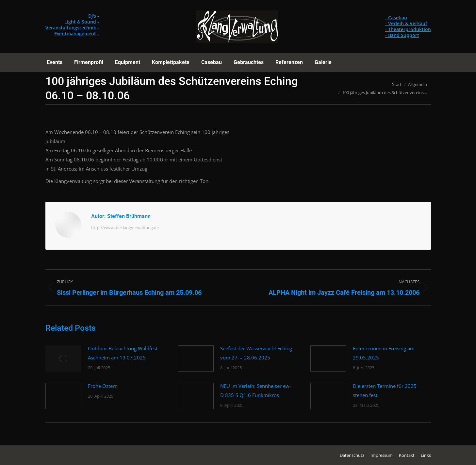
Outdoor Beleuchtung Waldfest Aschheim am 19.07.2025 (123, 353)
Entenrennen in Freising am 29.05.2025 (384, 353)
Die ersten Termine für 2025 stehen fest (385, 390)
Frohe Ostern (103, 386)
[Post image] (63, 358)
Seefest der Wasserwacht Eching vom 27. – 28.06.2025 (256, 353)
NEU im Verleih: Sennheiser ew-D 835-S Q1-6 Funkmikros (256, 390)
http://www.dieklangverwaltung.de (125, 227)
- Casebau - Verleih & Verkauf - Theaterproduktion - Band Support (408, 26)
